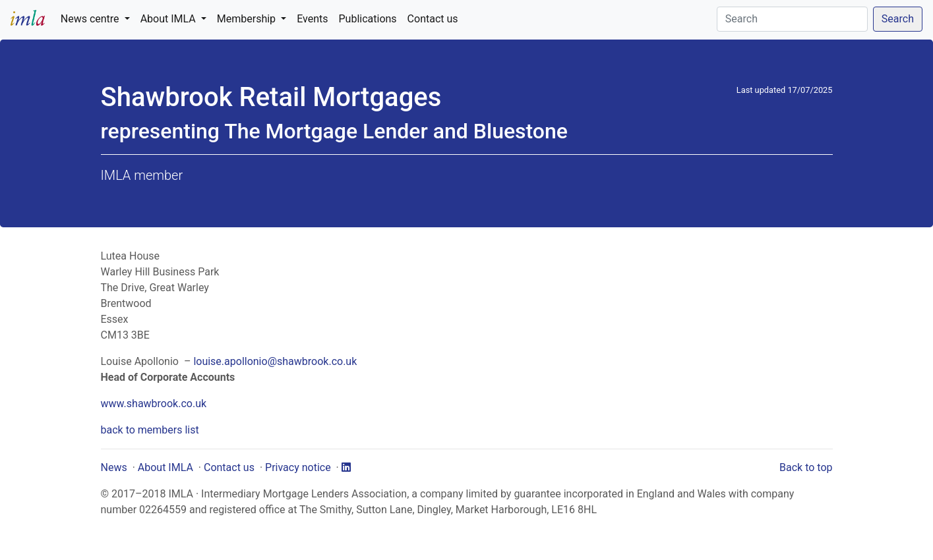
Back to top (806, 467)
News (114, 467)
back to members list (150, 430)
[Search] (792, 19)
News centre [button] (91, 19)
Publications (368, 19)
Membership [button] (248, 19)
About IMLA (166, 467)
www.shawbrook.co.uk (154, 404)
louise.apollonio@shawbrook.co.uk (275, 361)
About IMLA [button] (169, 19)
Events (312, 19)
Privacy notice (298, 467)
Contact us (433, 19)
